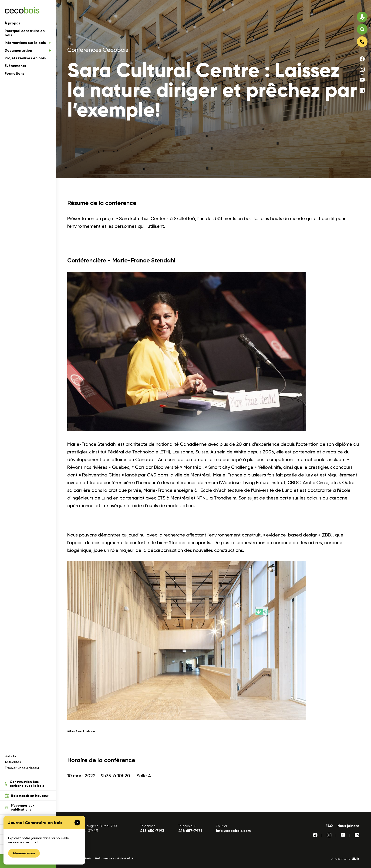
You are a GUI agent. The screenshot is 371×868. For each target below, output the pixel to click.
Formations (15, 74)
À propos (13, 23)
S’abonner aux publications (19, 808)
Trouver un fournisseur (22, 768)
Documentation (28, 50)
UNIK (356, 859)
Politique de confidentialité (114, 858)
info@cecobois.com (233, 831)
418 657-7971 (190, 831)
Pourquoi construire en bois (25, 33)
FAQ (329, 826)
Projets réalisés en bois (25, 58)
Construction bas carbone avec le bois (24, 784)
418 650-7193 (152, 831)
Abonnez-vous (24, 853)
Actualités (13, 762)
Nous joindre (348, 826)
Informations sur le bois (28, 43)
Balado (10, 756)
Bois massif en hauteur (27, 796)
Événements (15, 66)
